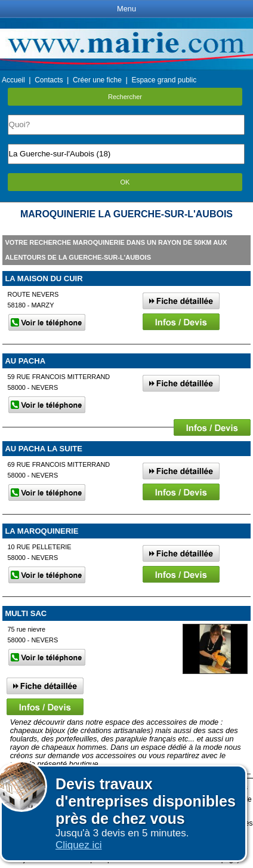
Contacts (49, 80)
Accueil (13, 80)
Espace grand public (164, 80)
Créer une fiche (97, 80)
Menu (126, 9)
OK (125, 182)
